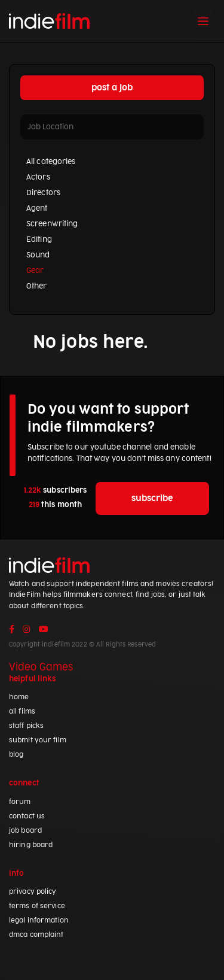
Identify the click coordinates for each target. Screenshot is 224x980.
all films (22, 712)
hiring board (31, 845)
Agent (37, 208)
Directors (43, 193)
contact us (27, 816)
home (19, 697)
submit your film (38, 740)
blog (16, 755)
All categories (51, 162)
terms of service (37, 906)
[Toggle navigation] (203, 21)
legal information (39, 920)
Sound (38, 255)
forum (20, 802)
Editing (39, 239)
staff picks (26, 726)
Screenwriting (52, 224)
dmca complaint (36, 935)
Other (37, 286)
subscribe (152, 498)
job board (25, 831)
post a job (112, 88)
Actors (38, 177)
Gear (35, 271)
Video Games (41, 668)
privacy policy (33, 892)
